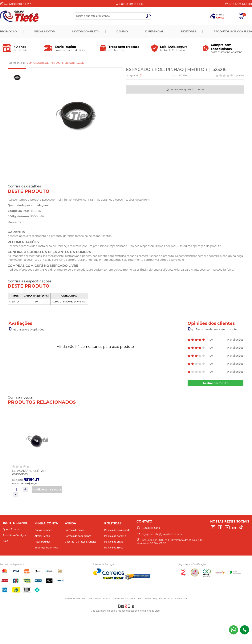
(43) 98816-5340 (234, 630)
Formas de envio (74, 530)
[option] (17, 78)
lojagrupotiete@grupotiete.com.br (162, 534)
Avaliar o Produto (216, 383)
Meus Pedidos (43, 542)
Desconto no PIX (18, 4)
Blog (6, 541)
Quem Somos (11, 529)
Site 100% (240, 4)
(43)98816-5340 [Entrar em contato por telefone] (245, 630)
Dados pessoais (43, 530)
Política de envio (114, 542)
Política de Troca (114, 548)
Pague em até (131, 4)
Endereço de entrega (47, 548)
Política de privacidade (117, 530)
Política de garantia (115, 536)
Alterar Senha (42, 536)
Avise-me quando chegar (188, 89)
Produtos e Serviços (14, 535)
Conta (220, 18)
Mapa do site (181, 598)
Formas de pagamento (78, 536)
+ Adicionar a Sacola (47, 490)
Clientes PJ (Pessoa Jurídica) (81, 542)
